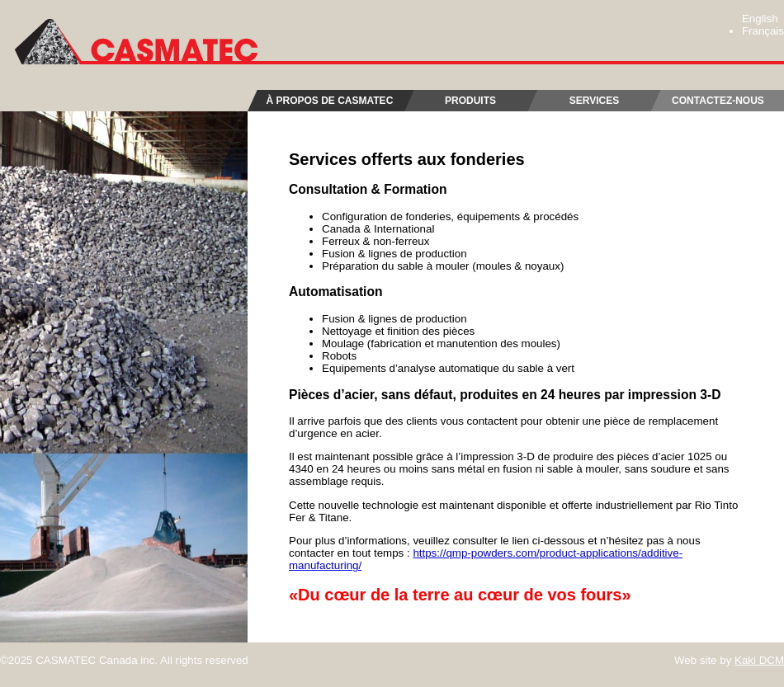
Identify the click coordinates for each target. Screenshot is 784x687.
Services (594, 101)
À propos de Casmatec (328, 101)
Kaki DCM (759, 660)
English (760, 19)
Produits (470, 101)
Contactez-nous (718, 101)
